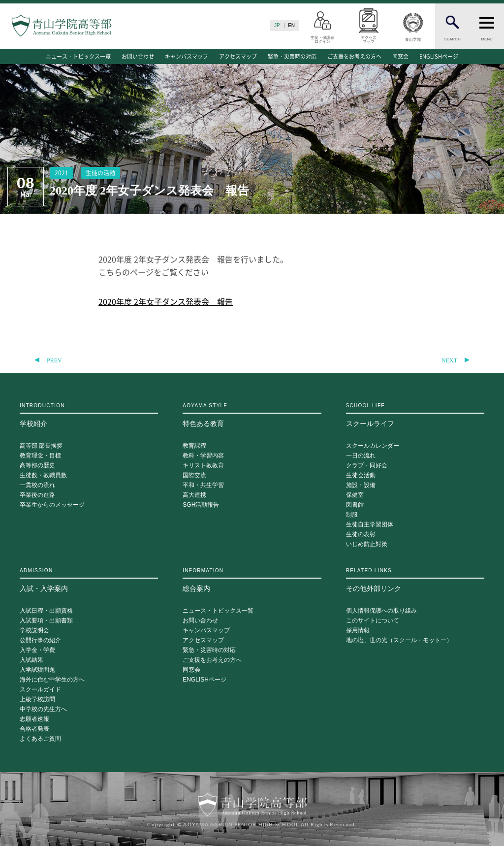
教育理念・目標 (40, 456)
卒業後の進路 (37, 495)
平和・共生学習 (203, 485)
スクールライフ (415, 415)
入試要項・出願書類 (46, 621)
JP (277, 25)
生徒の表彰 (361, 535)
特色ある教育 (252, 415)
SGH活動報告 (201, 505)
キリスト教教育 (203, 466)
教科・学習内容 (203, 456)
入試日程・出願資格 (46, 611)
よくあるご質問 (40, 739)
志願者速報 (34, 719)
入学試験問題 (37, 670)
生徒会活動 (361, 475)
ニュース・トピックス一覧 (78, 56)
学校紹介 (89, 415)
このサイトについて (373, 621)
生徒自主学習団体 (370, 525)
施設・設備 (361, 485)
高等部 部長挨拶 (41, 446)
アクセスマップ (238, 56)
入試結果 (31, 660)
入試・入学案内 (89, 580)
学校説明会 (34, 631)
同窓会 (400, 56)
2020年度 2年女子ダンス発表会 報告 (166, 301)
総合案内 (252, 580)
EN (291, 25)
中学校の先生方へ (43, 709)
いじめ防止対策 (367, 544)
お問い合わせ (138, 56)
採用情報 (358, 631)
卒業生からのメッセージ (52, 505)
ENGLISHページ (439, 56)
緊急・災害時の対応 (292, 56)
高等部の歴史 (37, 466)
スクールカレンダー (373, 446)
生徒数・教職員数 (43, 475)
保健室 (355, 495)
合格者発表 (34, 729)
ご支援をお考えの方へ (354, 56)
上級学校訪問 (37, 700)
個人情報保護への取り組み (381, 611)
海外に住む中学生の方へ (52, 680)
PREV (54, 360)
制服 (352, 515)
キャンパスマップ (187, 56)
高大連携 (194, 495)
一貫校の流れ (37, 485)
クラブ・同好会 (367, 466)
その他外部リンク (415, 580)
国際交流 (194, 475)
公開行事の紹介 (40, 640)
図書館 (355, 505)
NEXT (449, 360)
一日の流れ (361, 456)
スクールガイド (40, 690)
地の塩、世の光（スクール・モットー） (399, 640)
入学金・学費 (37, 650)
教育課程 (194, 446)
